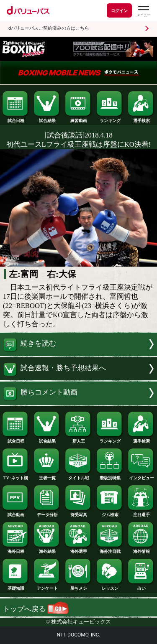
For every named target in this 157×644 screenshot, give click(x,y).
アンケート (47, 586)
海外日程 (15, 550)
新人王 (78, 439)
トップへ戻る (36, 609)
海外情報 (141, 550)
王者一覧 (47, 476)
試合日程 (15, 119)
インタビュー (141, 476)
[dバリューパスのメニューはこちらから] (143, 11)
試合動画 (15, 513)
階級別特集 (110, 476)
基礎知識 (15, 586)
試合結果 (47, 119)
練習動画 (78, 119)
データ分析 (47, 513)
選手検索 (141, 119)
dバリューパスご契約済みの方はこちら (49, 28)
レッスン (110, 586)
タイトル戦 (78, 476)
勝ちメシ (78, 586)
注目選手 (141, 513)
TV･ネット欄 (15, 476)
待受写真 (78, 513)
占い (141, 586)
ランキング (110, 119)
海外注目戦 (110, 550)
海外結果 (47, 550)
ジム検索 (110, 513)
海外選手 (78, 550)
